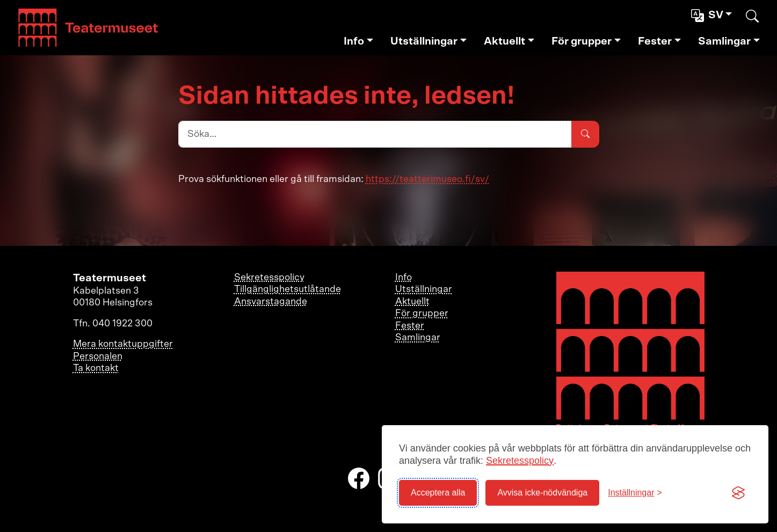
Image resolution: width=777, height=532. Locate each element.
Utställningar (424, 41)
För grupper (582, 41)
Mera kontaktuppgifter (123, 344)
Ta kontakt (96, 368)
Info (354, 41)
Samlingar (724, 41)
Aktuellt (504, 41)
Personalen (98, 356)
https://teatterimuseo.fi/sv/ (427, 179)
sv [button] (708, 16)
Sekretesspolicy (520, 461)
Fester (655, 41)
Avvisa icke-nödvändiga (542, 493)
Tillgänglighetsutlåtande (288, 289)
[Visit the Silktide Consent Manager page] (738, 493)
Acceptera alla (438, 493)
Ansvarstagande (271, 302)
